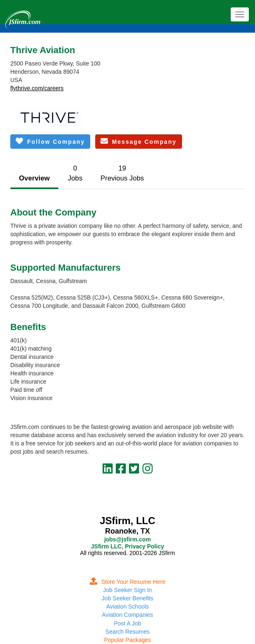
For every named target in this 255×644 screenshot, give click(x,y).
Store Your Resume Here (128, 582)
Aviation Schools (127, 607)
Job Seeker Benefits (127, 598)
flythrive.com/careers (37, 88)
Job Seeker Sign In (127, 590)
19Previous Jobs (122, 173)
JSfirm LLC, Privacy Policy (127, 546)
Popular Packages (128, 640)
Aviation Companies (127, 615)
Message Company (139, 141)
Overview (34, 178)
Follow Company (50, 141)
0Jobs (75, 173)
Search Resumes (127, 632)
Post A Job (127, 623)
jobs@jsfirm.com (127, 539)
